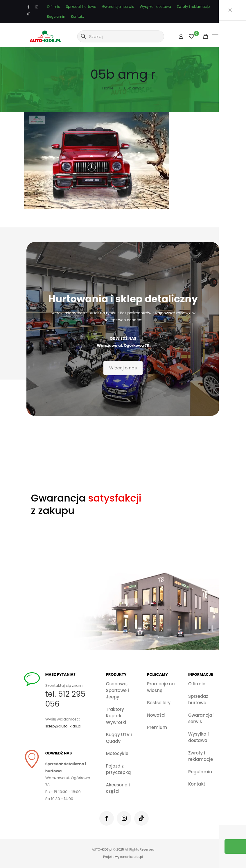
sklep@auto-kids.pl (64, 726)
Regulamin (56, 17)
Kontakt (78, 17)
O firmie (54, 7)
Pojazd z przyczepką (118, 769)
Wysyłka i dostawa (155, 7)
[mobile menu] (215, 36)
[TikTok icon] (29, 14)
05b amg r (134, 88)
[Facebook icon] (29, 7)
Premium (157, 727)
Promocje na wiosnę (161, 687)
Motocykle (117, 753)
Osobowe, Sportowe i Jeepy (117, 690)
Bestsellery (159, 703)
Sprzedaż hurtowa (81, 7)
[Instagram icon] (37, 7)
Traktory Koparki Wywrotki (116, 716)
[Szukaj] (121, 36)
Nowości (156, 715)
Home (108, 88)
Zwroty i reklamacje (193, 7)
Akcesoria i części (118, 788)
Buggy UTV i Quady (119, 738)
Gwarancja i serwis (118, 7)
